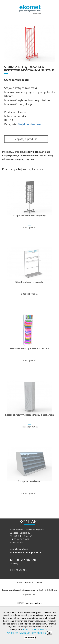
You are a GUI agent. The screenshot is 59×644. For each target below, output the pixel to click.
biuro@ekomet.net (19, 549)
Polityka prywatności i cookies (30, 582)
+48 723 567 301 (18, 570)
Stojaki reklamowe (29, 124)
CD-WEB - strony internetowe (29, 603)
